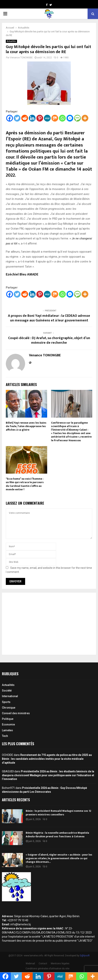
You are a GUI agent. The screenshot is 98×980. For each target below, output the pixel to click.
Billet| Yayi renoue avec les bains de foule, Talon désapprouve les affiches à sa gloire (26, 426)
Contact (43, 964)
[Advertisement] (49, 624)
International (10, 696)
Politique (8, 719)
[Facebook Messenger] (70, 118)
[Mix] (55, 118)
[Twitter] (17, 118)
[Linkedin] (32, 118)
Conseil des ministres (16, 713)
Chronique (9, 708)
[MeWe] (47, 118)
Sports (6, 702)
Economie (8, 724)
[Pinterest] (40, 118)
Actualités (11, 41)
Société (7, 691)
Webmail (30, 964)
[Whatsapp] (62, 118)
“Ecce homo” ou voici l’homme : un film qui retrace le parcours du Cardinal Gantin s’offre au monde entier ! (25, 484)
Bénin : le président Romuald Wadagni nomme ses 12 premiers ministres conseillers (58, 813)
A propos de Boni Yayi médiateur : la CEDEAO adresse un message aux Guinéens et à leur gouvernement (49, 318)
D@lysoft (85, 956)
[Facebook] (10, 118)
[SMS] (77, 118)
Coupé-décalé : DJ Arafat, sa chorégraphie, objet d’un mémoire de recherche (49, 340)
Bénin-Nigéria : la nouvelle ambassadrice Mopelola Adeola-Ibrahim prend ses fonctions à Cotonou (57, 835)
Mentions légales (60, 964)
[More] (85, 118)
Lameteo (7, 730)
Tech (5, 736)
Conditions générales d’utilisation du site (47, 969)
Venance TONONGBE (21, 58)
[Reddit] (25, 118)
